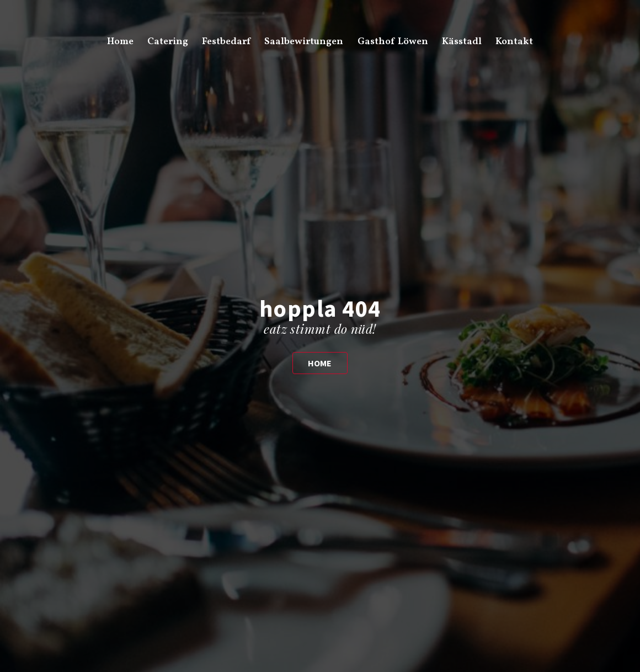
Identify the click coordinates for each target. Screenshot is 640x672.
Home (120, 42)
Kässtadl (462, 42)
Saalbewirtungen (304, 42)
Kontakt (514, 42)
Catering (168, 42)
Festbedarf (226, 42)
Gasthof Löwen (393, 42)
